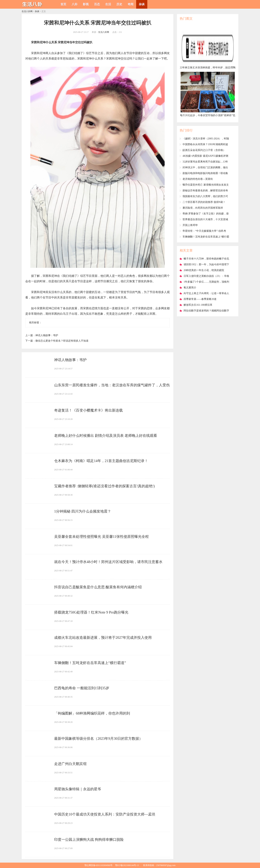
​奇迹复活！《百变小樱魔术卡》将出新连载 (88, 410)
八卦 (75, 4)
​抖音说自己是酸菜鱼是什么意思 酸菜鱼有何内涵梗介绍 (98, 587)
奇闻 (131, 4)
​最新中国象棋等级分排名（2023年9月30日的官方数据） (98, 739)
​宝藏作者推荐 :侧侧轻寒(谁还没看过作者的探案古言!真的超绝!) (104, 486)
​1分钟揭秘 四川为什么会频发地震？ (83, 511)
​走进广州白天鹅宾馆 (70, 764)
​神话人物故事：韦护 (47, 335)
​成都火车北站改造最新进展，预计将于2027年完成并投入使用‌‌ (103, 638)
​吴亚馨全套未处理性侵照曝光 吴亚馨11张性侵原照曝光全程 (101, 537)
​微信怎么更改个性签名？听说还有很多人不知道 (62, 341)
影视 (86, 4)
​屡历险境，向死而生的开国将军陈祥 (203, 208)
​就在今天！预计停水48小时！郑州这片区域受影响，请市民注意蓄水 (108, 562)
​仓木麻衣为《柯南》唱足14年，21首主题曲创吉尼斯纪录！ (101, 461)
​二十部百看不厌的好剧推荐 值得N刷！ (204, 202)
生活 (108, 4)
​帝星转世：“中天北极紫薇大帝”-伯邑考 (204, 231)
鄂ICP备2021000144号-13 (127, 865)
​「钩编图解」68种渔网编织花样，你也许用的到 (92, 713)
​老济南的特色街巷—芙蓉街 (198, 179)
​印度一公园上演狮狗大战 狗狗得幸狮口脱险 (89, 840)
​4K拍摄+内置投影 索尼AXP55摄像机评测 (205, 156)
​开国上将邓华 (190, 225)
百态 (97, 4)
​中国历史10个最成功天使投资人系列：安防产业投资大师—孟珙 (105, 814)
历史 (119, 4)
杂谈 (142, 4)
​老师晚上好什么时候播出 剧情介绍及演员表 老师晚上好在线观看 (106, 436)
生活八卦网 (27, 11)
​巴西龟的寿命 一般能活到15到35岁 (82, 688)
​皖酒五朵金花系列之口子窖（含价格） (204, 150)
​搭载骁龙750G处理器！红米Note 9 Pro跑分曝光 (91, 612)
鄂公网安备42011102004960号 (98, 865)
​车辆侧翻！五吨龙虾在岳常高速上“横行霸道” (90, 663)
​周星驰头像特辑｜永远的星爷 (78, 789)
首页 (63, 4)
